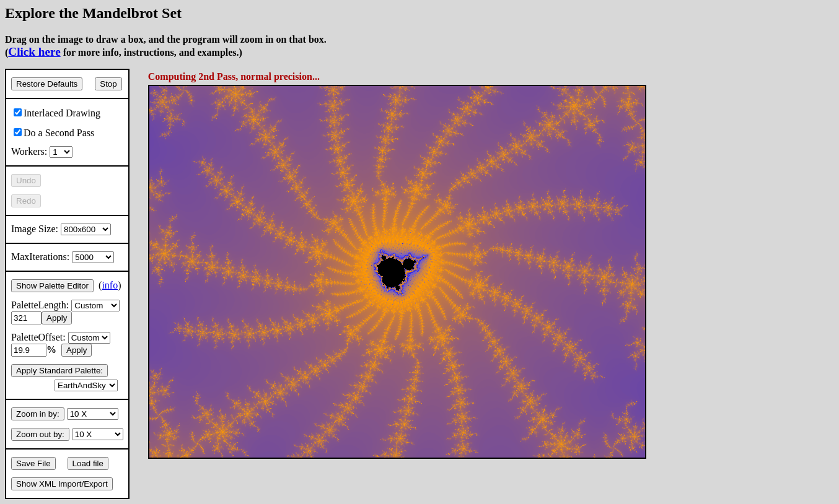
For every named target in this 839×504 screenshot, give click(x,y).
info (110, 285)
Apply (57, 318)
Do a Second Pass (54, 133)
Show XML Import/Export (62, 484)
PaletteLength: (65, 305)
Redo (26, 201)
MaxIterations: (63, 257)
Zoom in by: (38, 414)
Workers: (42, 151)
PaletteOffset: (61, 337)
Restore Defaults (47, 84)
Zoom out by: (40, 434)
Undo (26, 180)
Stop (108, 84)
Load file (88, 463)
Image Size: (61, 229)
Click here (34, 52)
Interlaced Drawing (57, 113)
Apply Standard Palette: (59, 371)
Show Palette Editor (52, 286)
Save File (33, 463)
